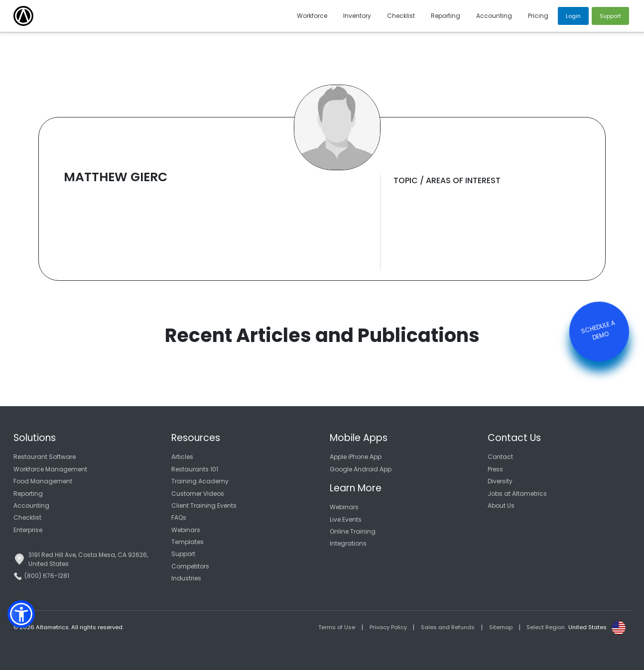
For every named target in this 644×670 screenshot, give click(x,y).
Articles (182, 457)
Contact (500, 457)
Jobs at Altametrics (517, 494)
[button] (21, 614)
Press (495, 469)
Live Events (346, 519)
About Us (501, 505)
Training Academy (200, 481)
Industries (186, 578)
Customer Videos (198, 494)
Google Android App (361, 469)
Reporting (28, 494)
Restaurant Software (45, 457)
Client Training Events (204, 505)
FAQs (179, 517)
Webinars (186, 530)
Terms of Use (337, 627)
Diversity (500, 481)
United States (587, 627)
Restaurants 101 (195, 469)
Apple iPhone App (356, 457)
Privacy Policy (388, 627)
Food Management (43, 481)
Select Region (546, 627)
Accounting (31, 505)
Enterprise (28, 530)
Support (183, 554)
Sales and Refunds (448, 627)
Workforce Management (50, 469)
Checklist (27, 517)
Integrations (348, 543)
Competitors (190, 566)
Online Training (353, 531)
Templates (188, 542)
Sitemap (501, 627)
